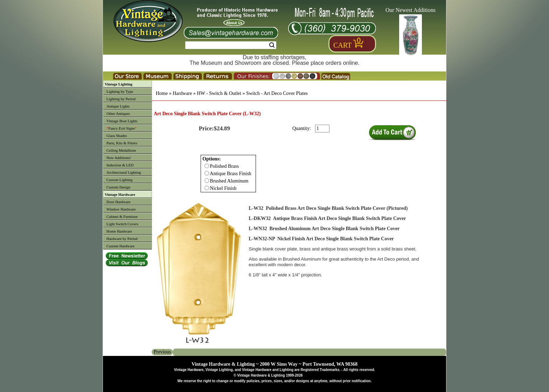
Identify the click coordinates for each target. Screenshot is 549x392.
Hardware (182, 93)
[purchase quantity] (322, 129)
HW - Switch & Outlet (219, 93)
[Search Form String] (231, 45)
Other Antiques (118, 114)
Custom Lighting (120, 180)
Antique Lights (118, 106)
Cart (342, 45)
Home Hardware (119, 231)
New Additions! (119, 158)
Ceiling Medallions (121, 150)
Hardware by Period (122, 239)
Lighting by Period (121, 99)
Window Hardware (121, 209)
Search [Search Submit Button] (272, 45)
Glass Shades (117, 136)
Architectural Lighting (124, 172)
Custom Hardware (120, 246)
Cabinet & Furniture (122, 216)
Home (162, 93)
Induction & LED (120, 165)
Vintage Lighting (119, 84)
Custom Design (118, 187)
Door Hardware (119, 202)
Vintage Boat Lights (122, 121)
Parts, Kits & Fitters (122, 143)
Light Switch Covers (122, 224)
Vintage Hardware (120, 194)
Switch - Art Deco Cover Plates (277, 93)
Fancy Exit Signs (121, 128)
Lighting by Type (120, 91)
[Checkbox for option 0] (207, 166)
